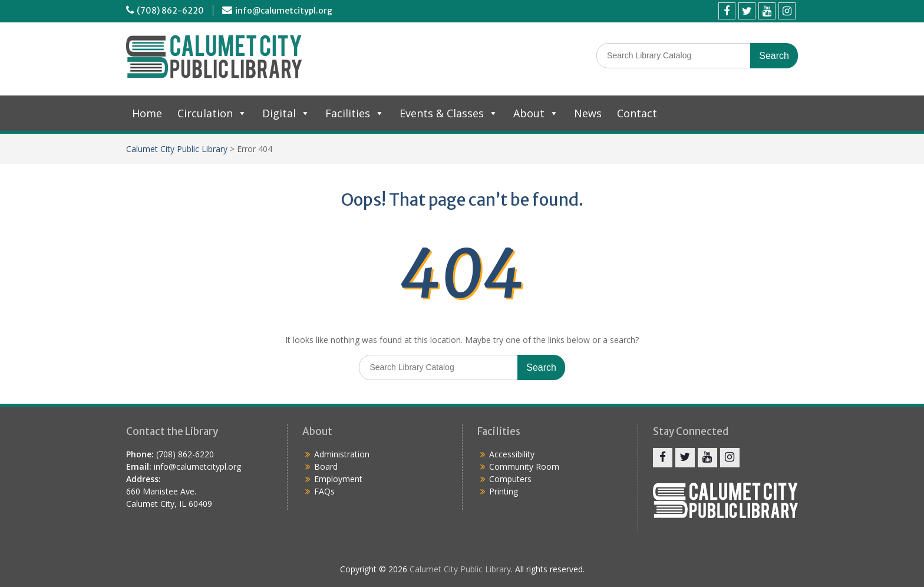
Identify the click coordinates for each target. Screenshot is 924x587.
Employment (338, 479)
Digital (286, 113)
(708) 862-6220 (170, 11)
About (536, 113)
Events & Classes (449, 113)
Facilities (355, 113)
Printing (504, 491)
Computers (510, 479)
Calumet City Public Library (177, 149)
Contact (637, 113)
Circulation (212, 113)
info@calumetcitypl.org (284, 11)
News (588, 113)
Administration (342, 454)
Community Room (524, 466)
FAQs (324, 491)
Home (147, 113)
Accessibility (512, 454)
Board (326, 466)
